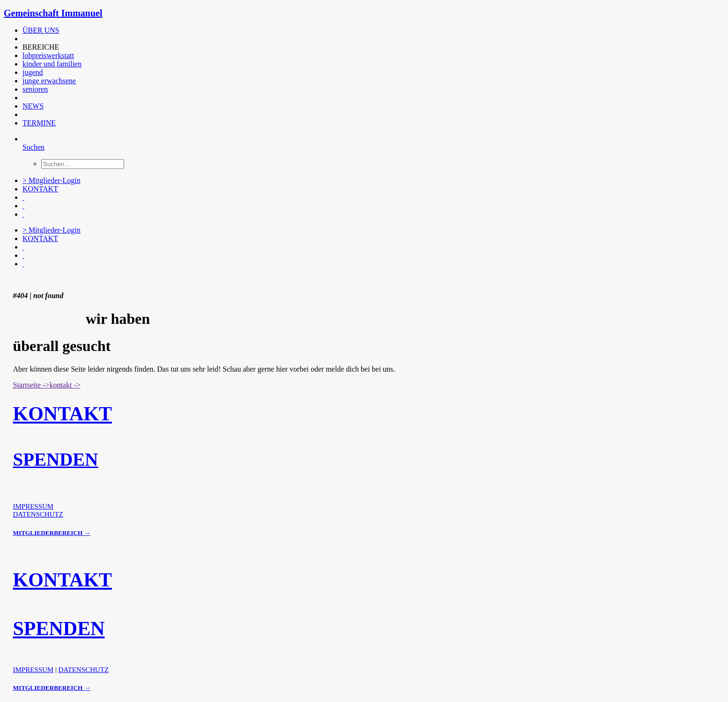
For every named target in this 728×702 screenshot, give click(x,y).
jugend (33, 72)
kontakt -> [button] (65, 385)
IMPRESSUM (33, 506)
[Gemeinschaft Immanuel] (364, 13)
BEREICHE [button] (41, 47)
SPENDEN (56, 459)
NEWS (33, 106)
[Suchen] (33, 147)
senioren (35, 89)
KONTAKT (40, 189)
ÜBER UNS (41, 30)
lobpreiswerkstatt (48, 55)
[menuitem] (212, 30)
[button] (23, 39)
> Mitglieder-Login (51, 180)
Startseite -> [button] (31, 385)
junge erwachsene (49, 81)
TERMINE (39, 123)
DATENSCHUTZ (38, 514)
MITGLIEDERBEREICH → (52, 533)
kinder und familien (52, 64)
